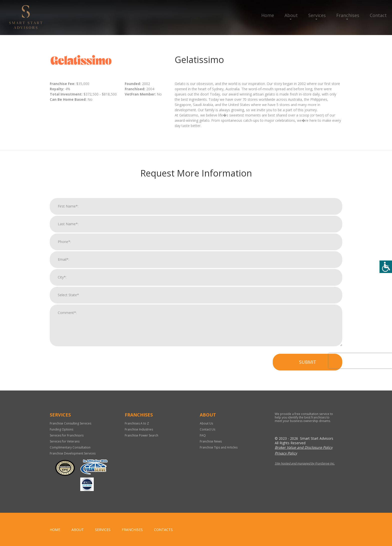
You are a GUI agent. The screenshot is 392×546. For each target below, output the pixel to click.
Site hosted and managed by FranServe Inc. (305, 463)
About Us (206, 423)
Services (317, 15)
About (291, 15)
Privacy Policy (286, 453)
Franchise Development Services (73, 453)
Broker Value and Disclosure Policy (304, 447)
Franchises (348, 15)
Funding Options (61, 429)
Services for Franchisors (67, 435)
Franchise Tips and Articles (219, 447)
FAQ (203, 435)
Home (268, 15)
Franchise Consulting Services (70, 423)
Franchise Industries (139, 429)
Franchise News (211, 441)
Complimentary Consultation (70, 447)
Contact (378, 15)
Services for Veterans (65, 441)
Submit (308, 365)
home (55, 530)
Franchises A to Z (137, 423)
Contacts (163, 530)
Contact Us (207, 429)
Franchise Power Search (141, 435)
